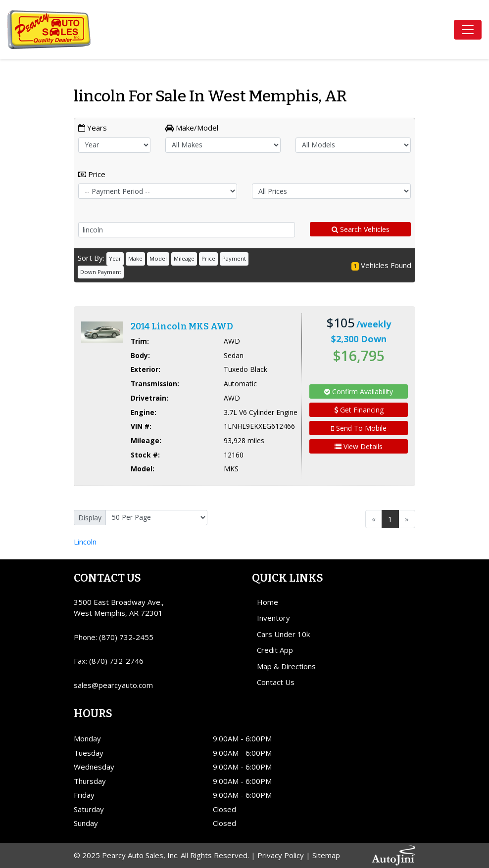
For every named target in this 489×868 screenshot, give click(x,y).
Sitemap (326, 855)
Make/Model (192, 128)
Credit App (275, 650)
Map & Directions (286, 666)
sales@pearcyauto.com (113, 685)
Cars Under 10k (283, 634)
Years (93, 128)
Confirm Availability (359, 391)
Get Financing (359, 410)
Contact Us (276, 682)
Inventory (273, 618)
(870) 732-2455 (126, 637)
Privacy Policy (281, 855)
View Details (359, 446)
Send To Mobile (359, 428)
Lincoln (85, 542)
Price (92, 174)
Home (268, 602)
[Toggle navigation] (468, 30)
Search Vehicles (361, 229)
